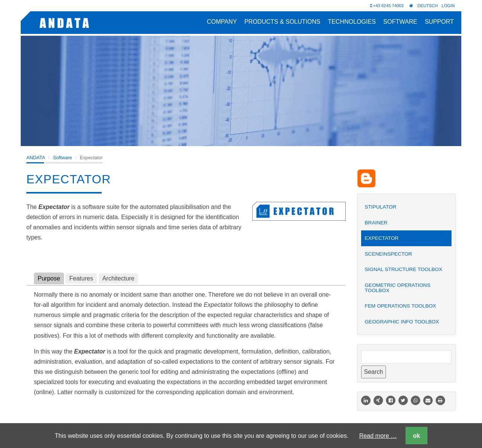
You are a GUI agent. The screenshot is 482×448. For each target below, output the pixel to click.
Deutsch (428, 6)
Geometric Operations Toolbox (398, 288)
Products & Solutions (282, 22)
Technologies (352, 22)
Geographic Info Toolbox (402, 322)
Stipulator (381, 207)
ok (417, 436)
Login (448, 6)
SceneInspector (389, 254)
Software (400, 22)
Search (374, 372)
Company (222, 22)
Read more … (378, 436)
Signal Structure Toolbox (404, 269)
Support (439, 22)
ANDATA (36, 158)
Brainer (376, 223)
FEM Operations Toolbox (401, 306)
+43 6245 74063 (387, 6)
